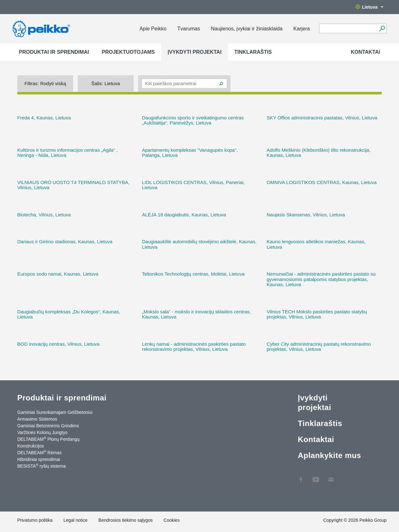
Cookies (172, 520)
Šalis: (106, 83)
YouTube (316, 476)
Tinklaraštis (253, 52)
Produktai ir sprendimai (54, 52)
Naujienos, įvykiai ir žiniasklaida (247, 29)
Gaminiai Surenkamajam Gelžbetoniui (55, 412)
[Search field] (348, 29)
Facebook (301, 476)
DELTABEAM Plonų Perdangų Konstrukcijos (48, 442)
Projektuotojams (128, 52)
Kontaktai (365, 52)
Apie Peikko (153, 29)
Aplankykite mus (329, 455)
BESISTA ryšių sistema (41, 466)
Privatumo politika (35, 520)
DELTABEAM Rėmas (39, 452)
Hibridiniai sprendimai (39, 459)
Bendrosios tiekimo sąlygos (126, 520)
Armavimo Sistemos (37, 419)
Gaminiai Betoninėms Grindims (48, 426)
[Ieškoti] (382, 28)
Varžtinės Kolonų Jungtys (42, 432)
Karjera (302, 29)
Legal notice (75, 520)
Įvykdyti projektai (195, 52)
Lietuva (369, 7)
